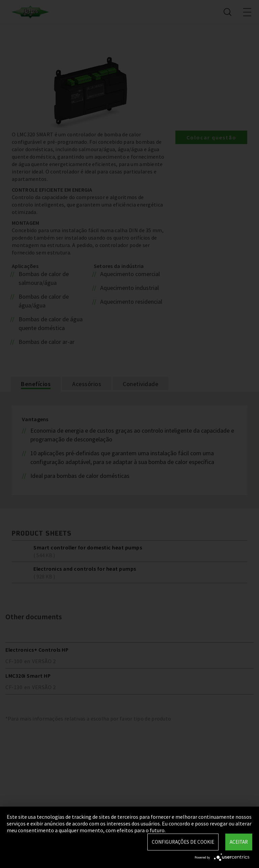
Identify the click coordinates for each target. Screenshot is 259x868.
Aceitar (239, 842)
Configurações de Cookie (183, 842)
